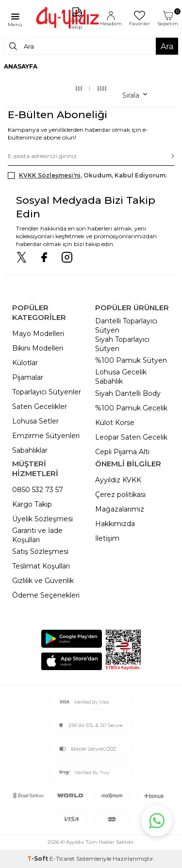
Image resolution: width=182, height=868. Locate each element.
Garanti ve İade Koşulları (37, 535)
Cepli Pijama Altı (122, 452)
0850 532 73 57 (38, 490)
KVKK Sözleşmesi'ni (50, 175)
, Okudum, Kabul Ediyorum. (87, 176)
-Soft (38, 859)
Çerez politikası (120, 495)
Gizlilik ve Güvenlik (43, 581)
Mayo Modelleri (38, 334)
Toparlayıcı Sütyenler (47, 392)
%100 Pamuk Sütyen (131, 360)
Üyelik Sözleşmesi (42, 519)
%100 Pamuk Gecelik (131, 408)
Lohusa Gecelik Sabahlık (121, 377)
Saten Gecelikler (40, 407)
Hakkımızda (115, 524)
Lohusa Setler (35, 421)
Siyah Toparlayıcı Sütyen (122, 344)
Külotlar (25, 363)
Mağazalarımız (120, 509)
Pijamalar (28, 377)
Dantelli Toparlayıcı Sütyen (126, 326)
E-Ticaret (62, 859)
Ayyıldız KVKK (118, 480)
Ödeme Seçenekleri (46, 595)
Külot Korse (115, 423)
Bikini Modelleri (38, 348)
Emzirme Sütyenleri (46, 436)
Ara (167, 46)
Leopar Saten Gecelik (131, 437)
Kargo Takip (32, 504)
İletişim (107, 538)
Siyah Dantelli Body (128, 393)
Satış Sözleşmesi (40, 551)
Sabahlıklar (30, 450)
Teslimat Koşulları (41, 566)
